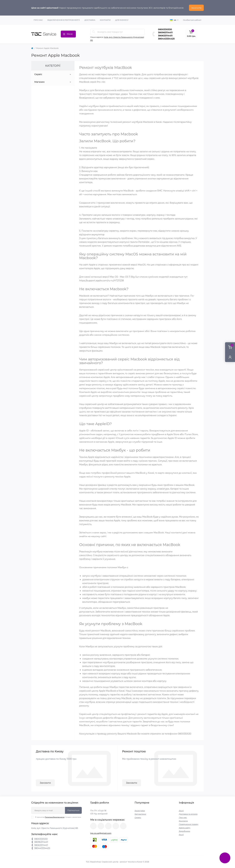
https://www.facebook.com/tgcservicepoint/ (93, 826)
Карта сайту (185, 828)
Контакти (105, 20)
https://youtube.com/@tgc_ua (123, 826)
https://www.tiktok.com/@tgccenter (116, 826)
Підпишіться (73, 810)
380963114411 (165, 32)
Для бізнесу (122, 20)
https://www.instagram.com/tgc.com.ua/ (108, 826)
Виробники (185, 831)
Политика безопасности (55, 817)
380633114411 (165, 36)
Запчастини (140, 814)
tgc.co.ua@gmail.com (101, 833)
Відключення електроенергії (64, 20)
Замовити (45, 783)
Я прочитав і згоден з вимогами (58, 817)
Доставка (90, 20)
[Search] (94, 32)
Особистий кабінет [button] (192, 20)
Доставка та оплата (188, 814)
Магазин (39, 82)
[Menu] (68, 34)
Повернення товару (189, 824)
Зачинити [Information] (196, 8)
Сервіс (38, 74)
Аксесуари (140, 811)
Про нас (38, 20)
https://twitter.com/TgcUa (101, 826)
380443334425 (166, 39)
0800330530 (165, 29)
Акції (181, 811)
